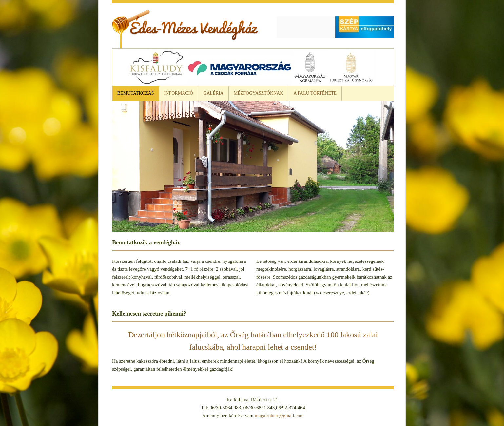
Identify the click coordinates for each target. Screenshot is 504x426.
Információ (179, 93)
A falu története (315, 93)
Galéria (213, 93)
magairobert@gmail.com (279, 416)
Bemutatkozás (136, 93)
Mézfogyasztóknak (259, 93)
